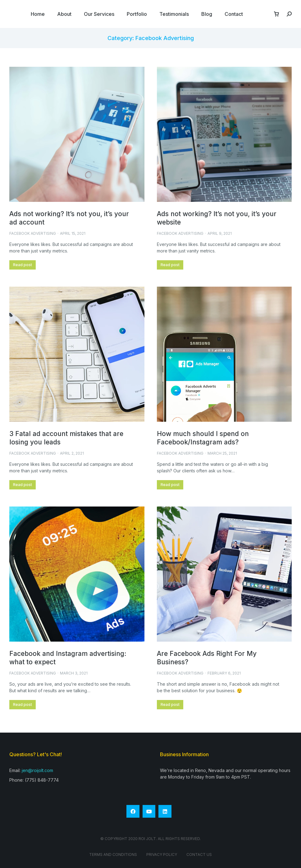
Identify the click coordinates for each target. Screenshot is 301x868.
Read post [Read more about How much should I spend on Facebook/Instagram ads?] (170, 485)
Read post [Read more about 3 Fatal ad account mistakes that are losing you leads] (23, 485)
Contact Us (199, 854)
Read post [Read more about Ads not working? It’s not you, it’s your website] (170, 265)
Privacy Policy (162, 854)
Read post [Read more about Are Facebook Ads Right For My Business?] (170, 704)
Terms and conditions (113, 854)
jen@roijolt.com (37, 770)
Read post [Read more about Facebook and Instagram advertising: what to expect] (23, 704)
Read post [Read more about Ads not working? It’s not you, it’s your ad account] (23, 265)
